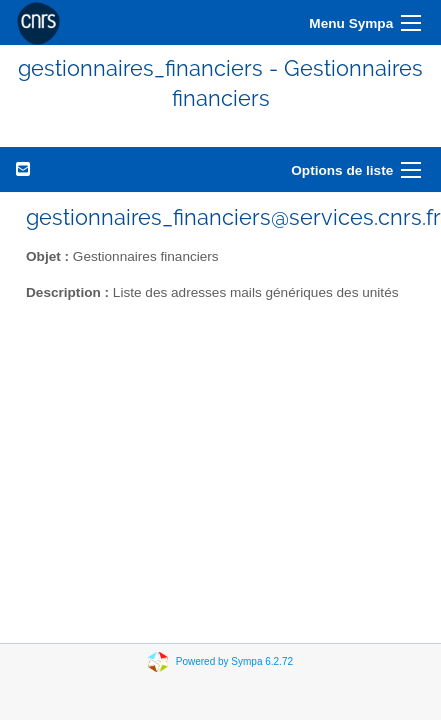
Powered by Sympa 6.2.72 (234, 660)
